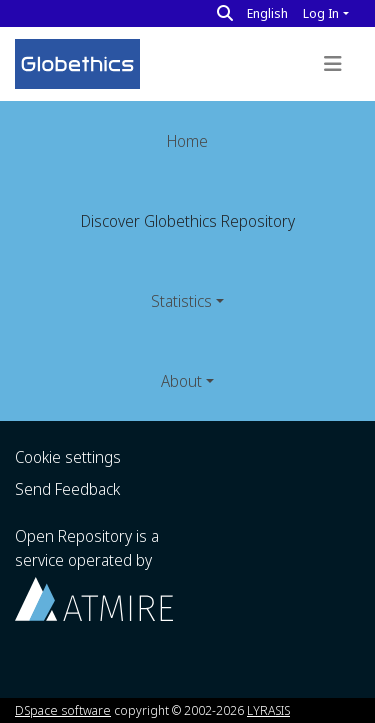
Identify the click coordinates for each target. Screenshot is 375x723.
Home (187, 141)
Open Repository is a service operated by (94, 572)
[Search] (225, 13)
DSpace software (63, 710)
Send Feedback (67, 489)
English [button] (267, 13)
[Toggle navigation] (333, 64)
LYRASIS (268, 710)
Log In (321, 13)
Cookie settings (68, 457)
